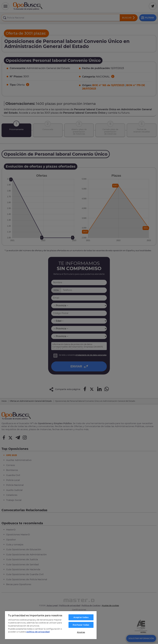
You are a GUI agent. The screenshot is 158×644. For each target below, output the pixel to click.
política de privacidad (38, 632)
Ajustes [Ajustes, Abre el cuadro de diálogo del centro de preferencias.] (81, 632)
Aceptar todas (81, 617)
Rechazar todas (81, 625)
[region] (51, 625)
